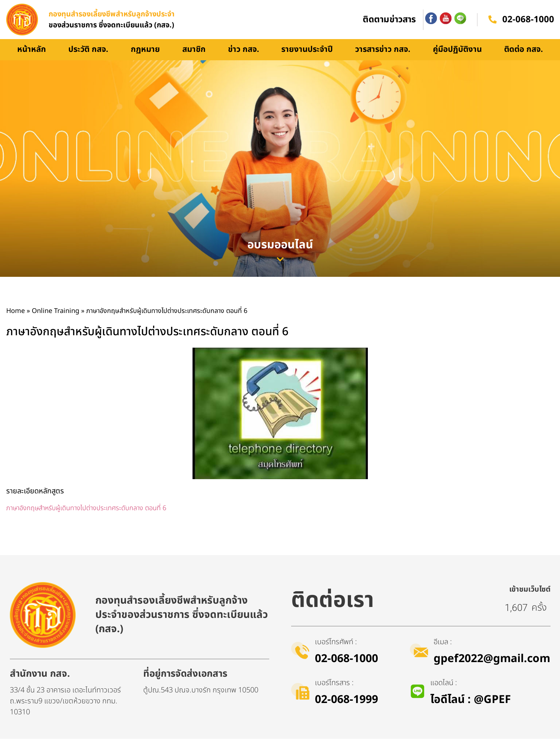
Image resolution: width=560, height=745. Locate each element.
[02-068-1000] (492, 23)
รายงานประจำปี (307, 56)
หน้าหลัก (32, 56)
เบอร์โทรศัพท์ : (337, 648)
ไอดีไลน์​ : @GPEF (472, 706)
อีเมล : (444, 648)
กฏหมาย (145, 56)
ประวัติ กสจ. (88, 56)
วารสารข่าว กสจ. (383, 56)
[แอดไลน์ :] (418, 698)
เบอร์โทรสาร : (336, 689)
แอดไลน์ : (445, 689)
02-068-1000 (528, 23)
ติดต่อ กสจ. (523, 56)
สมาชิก (194, 56)
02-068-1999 (348, 706)
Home (16, 318)
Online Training (56, 318)
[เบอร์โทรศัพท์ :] (301, 657)
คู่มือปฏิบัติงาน (457, 56)
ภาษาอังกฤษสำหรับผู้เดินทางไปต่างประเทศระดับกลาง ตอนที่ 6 (86, 515)
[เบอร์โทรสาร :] (301, 698)
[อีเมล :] (420, 657)
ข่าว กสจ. (243, 56)
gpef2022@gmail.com (493, 665)
